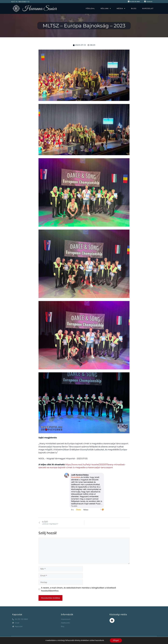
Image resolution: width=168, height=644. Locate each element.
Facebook (149, 1)
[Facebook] (145, 1)
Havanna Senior (40, 9)
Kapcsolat (148, 8)
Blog (134, 8)
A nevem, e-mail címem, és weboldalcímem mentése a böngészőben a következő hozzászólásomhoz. (79, 589)
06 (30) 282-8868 (135, 1)
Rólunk (106, 8)
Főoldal (90, 8)
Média (121, 8)
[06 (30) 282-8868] (129, 1)
